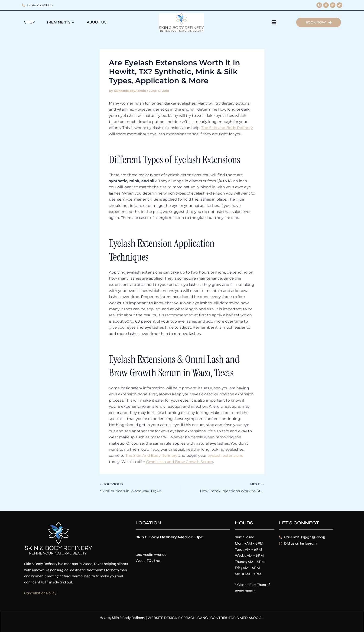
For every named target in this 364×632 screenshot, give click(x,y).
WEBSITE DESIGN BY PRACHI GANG (178, 617)
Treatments (61, 22)
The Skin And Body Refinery (151, 455)
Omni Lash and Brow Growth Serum (180, 462)
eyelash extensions (225, 455)
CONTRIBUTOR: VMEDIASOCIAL (237, 617)
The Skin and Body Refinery (227, 128)
